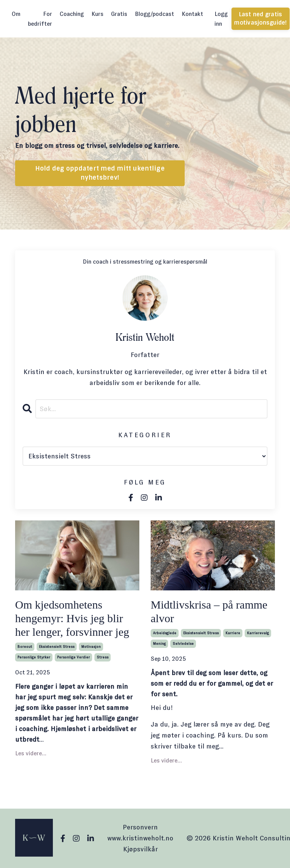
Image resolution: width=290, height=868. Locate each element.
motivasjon (91, 647)
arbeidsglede (165, 633)
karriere (233, 633)
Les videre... (31, 753)
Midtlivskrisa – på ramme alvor (209, 611)
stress (103, 657)
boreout (25, 647)
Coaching (72, 14)
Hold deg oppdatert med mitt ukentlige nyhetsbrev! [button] (100, 173)
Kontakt (192, 14)
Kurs (97, 14)
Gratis (119, 14)
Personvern (140, 827)
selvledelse (183, 644)
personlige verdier (73, 657)
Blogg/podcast (154, 14)
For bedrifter (40, 19)
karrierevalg (258, 633)
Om (16, 14)
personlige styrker (34, 657)
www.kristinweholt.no (140, 838)
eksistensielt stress (57, 647)
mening (159, 644)
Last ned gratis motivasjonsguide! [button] (260, 19)
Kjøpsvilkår (140, 849)
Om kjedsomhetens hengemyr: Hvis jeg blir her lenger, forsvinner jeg (72, 618)
